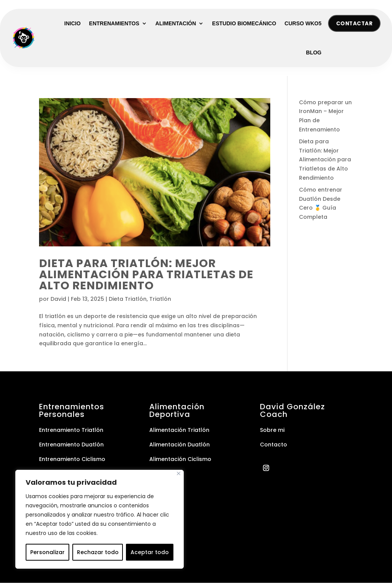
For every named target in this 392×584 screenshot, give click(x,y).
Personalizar (47, 552)
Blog (314, 53)
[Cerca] (179, 473)
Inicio (73, 24)
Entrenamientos (114, 24)
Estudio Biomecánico (244, 24)
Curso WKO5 (303, 24)
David (58, 300)
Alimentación (176, 24)
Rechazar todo (98, 552)
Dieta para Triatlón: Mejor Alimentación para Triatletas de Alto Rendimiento (146, 275)
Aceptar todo (150, 552)
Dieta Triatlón (128, 300)
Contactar (353, 24)
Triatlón (160, 300)
